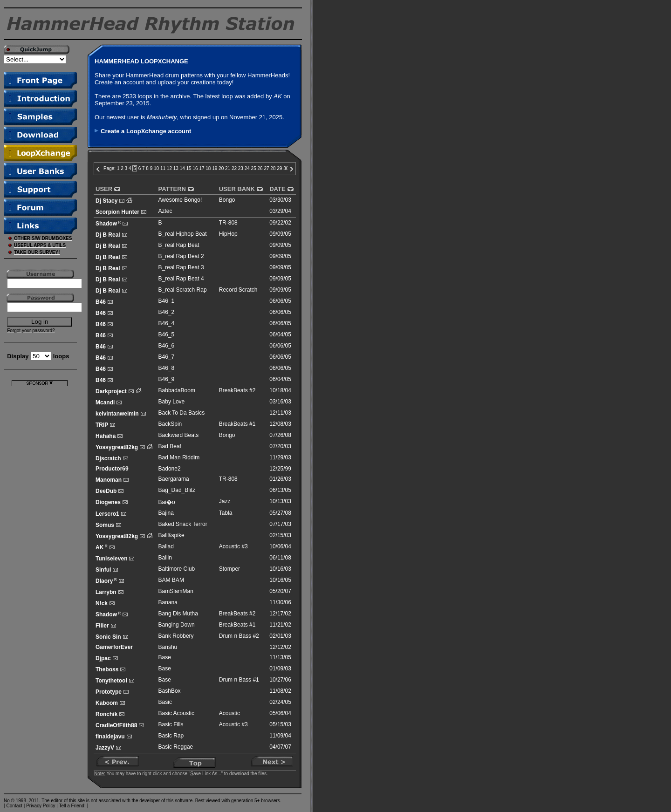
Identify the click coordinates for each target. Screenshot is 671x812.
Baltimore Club (177, 569)
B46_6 (167, 346)
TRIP (102, 425)
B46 (101, 302)
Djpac (103, 658)
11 (163, 168)
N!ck (102, 603)
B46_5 (167, 334)
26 (260, 168)
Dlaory (104, 581)
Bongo (227, 200)
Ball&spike (171, 535)
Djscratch (108, 458)
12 (169, 168)
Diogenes (108, 502)
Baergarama (174, 479)
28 (273, 168)
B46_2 (167, 312)
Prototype (109, 692)
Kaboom (107, 703)
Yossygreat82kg (117, 447)
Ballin (165, 558)
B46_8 (167, 368)
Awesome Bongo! (180, 200)
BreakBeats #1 (237, 424)
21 (228, 168)
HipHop (228, 234)
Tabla (226, 513)
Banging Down (177, 625)
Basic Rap (171, 736)
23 (241, 168)
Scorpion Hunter (117, 212)
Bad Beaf (170, 446)
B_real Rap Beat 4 (181, 279)
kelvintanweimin (117, 414)
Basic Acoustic (176, 713)
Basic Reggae (176, 747)
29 (279, 168)
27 (266, 168)
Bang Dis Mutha (178, 614)
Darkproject (111, 391)
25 (254, 168)
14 (182, 168)
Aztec (165, 211)
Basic (165, 702)
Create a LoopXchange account (146, 131)
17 (202, 168)
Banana (168, 602)
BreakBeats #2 (237, 390)
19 (215, 168)
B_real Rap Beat (179, 245)
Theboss (107, 669)
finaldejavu (110, 737)
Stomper (229, 569)
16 (195, 168)
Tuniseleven (111, 559)
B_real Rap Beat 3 (181, 267)
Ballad (166, 546)
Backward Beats (179, 435)
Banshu (168, 647)
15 (189, 168)
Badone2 (170, 469)
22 (234, 168)
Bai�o (167, 502)
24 (247, 168)
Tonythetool (111, 681)
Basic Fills (171, 724)
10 (156, 168)
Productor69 (112, 469)
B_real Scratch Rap (183, 290)
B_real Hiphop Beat (183, 234)
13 (176, 168)
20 (221, 168)
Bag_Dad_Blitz (177, 490)
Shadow (106, 224)
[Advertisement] (40, 526)
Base (165, 657)
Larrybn (106, 592)
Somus (105, 525)
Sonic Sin (108, 637)
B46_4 (167, 323)
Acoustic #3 (233, 546)
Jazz (225, 501)
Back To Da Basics (182, 413)
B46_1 (167, 301)
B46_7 (167, 357)
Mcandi (105, 403)
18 (208, 168)
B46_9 (167, 379)
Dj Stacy (106, 201)
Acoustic (229, 713)
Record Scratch (238, 290)
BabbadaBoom (177, 390)
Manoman (109, 480)
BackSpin (170, 424)
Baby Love (172, 402)
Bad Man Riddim (179, 457)
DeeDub (106, 491)
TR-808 (228, 223)
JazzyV (105, 748)
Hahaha (106, 436)
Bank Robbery (176, 636)
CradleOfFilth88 (116, 725)
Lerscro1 (107, 514)
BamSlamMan (176, 591)
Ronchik (106, 714)
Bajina (166, 513)
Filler (102, 626)
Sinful (103, 570)
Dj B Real (108, 235)
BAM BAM (171, 580)
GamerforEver (114, 647)
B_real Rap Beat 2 (181, 256)
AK (99, 547)
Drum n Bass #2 (239, 636)
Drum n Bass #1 (239, 680)
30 (286, 168)
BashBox (170, 691)
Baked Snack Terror (183, 524)
